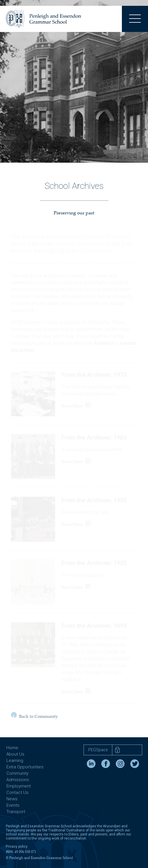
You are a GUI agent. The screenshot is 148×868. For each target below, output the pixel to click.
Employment (19, 786)
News (12, 799)
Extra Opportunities (25, 767)
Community (17, 773)
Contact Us (17, 792)
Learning (15, 761)
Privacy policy (17, 847)
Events (13, 805)
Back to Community (34, 716)
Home (12, 748)
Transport (16, 812)
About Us (15, 754)
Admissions (18, 780)
